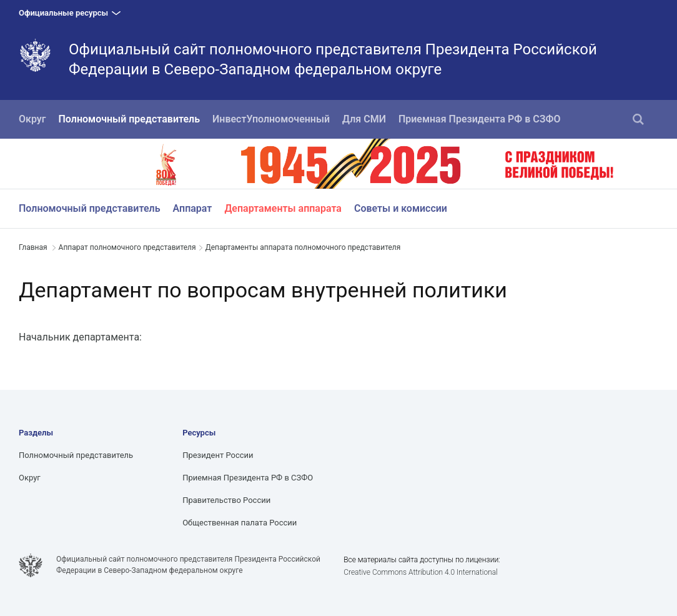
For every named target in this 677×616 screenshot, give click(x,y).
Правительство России (226, 500)
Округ (32, 119)
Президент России (218, 455)
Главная (33, 247)
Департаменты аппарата (283, 208)
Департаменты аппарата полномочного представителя (303, 247)
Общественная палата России (240, 523)
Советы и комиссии (401, 208)
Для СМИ (364, 119)
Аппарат (193, 208)
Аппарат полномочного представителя (127, 247)
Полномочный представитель (130, 119)
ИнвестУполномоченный (271, 119)
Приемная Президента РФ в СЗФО (480, 119)
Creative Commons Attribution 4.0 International (421, 572)
